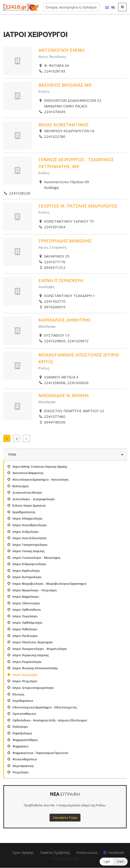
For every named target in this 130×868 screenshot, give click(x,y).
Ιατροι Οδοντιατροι (26, 603)
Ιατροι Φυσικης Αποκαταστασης (35, 668)
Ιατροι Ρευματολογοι (27, 662)
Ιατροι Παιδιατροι (25, 636)
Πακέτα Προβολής (55, 852)
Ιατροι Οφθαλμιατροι (28, 623)
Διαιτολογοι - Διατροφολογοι (34, 499)
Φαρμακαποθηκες (25, 740)
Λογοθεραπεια (23, 701)
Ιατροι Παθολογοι (25, 629)
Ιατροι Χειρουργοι (25, 675)
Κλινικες (18, 694)
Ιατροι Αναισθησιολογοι (30, 525)
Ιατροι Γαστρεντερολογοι (30, 545)
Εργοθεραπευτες (24, 512)
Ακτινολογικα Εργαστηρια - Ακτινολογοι (41, 480)
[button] (114, 862)
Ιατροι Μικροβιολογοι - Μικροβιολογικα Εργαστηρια (49, 584)
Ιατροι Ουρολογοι (25, 616)
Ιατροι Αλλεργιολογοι (28, 519)
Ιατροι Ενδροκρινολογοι (29, 564)
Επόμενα (26, 438)
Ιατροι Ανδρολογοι (26, 532)
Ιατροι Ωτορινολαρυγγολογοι (33, 688)
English (113, 8)
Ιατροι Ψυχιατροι (25, 681)
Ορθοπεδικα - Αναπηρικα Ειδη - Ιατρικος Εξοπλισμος (50, 720)
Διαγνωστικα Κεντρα (27, 493)
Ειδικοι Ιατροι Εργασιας (29, 506)
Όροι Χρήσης (23, 852)
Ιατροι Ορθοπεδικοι (27, 610)
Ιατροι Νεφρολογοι (26, 597)
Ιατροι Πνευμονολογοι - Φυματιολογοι (40, 649)
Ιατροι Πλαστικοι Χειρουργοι (33, 642)
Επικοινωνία (87, 852)
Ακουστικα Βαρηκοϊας (28, 473)
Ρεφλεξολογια (22, 733)
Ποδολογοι (20, 727)
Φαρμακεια (20, 746)
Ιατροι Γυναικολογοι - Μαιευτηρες (36, 558)
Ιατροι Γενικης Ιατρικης (29, 551)
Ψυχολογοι (21, 772)
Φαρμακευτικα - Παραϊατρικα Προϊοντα (40, 753)
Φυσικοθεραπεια (25, 759)
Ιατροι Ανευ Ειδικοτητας (29, 538)
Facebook (116, 852)
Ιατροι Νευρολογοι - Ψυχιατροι (35, 590)
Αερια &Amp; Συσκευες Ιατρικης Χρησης (40, 467)
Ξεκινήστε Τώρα (65, 817)
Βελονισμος (21, 486)
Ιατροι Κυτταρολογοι (27, 577)
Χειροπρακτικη (23, 766)
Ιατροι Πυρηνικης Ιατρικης (31, 655)
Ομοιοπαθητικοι (24, 714)
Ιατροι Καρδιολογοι (26, 571)
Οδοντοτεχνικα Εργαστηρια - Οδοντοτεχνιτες (45, 707)
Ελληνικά (107, 8)
